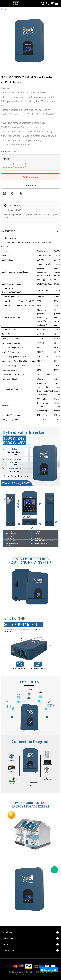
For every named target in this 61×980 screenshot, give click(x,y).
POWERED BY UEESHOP (35, 975)
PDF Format (5, 193)
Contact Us (30, 185)
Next (56, 40)
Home (5, 9)
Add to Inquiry (30, 177)
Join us (7, 214)
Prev (5, 40)
